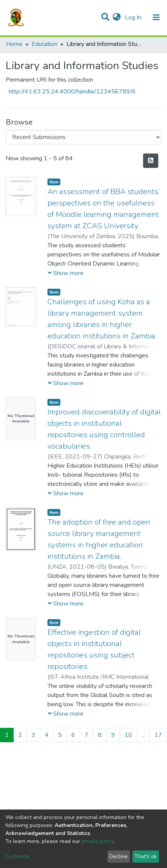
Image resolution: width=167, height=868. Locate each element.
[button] (117, 17)
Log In (134, 17)
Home (14, 44)
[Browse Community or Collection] (83, 137)
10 (128, 735)
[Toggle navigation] (156, 17)
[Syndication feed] (151, 161)
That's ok (146, 856)
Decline (118, 856)
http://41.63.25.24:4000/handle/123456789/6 (72, 92)
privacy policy (98, 841)
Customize (18, 856)
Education (44, 44)
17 (158, 735)
